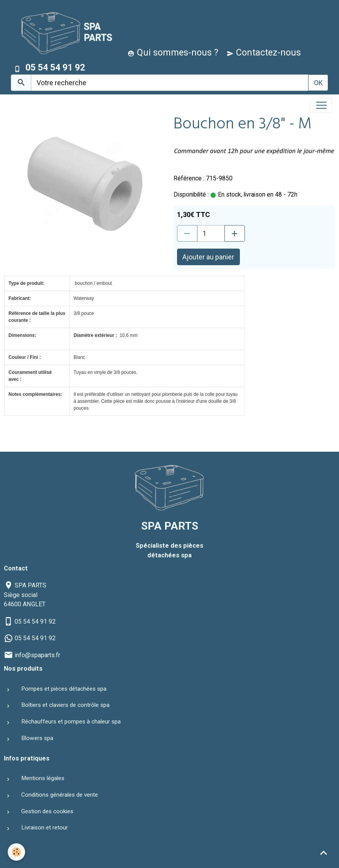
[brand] (64, 32)
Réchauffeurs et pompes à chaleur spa (71, 722)
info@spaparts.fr (37, 655)
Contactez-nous (264, 52)
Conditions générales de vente (60, 795)
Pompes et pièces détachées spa (64, 689)
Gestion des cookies (47, 811)
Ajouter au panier (208, 257)
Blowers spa (37, 738)
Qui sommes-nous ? (173, 52)
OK (318, 83)
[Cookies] (16, 852)
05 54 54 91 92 (35, 622)
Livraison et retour (45, 828)
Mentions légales (43, 778)
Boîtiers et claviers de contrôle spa (65, 705)
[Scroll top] (324, 853)
